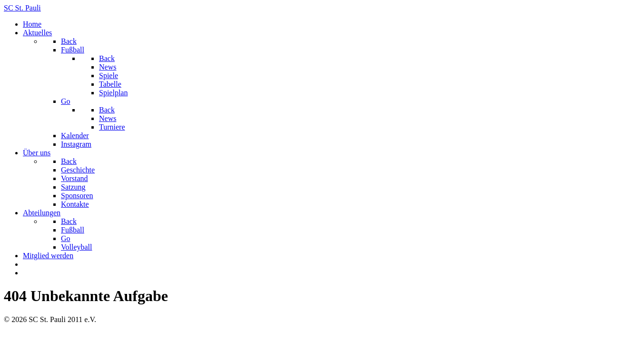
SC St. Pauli (22, 8)
